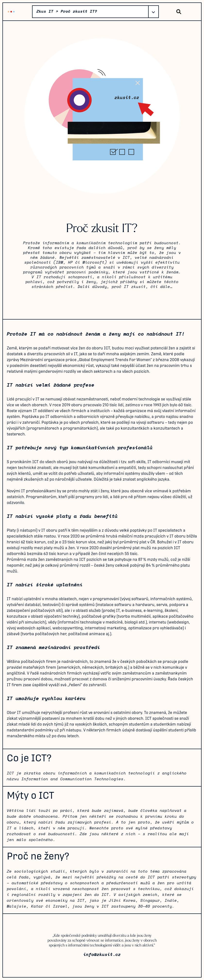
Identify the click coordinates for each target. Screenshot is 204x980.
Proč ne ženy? (38, 856)
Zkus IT (11, 12)
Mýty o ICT (30, 795)
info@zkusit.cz (102, 955)
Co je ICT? (29, 758)
